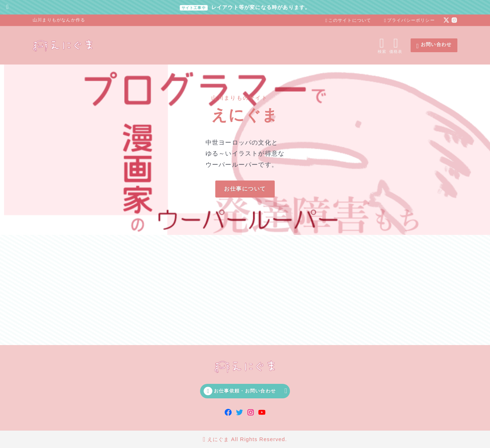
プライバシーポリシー (410, 20)
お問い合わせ (434, 46)
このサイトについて (348, 20)
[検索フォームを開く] (382, 45)
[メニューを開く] (397, 45)
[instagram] (454, 20)
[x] (446, 20)
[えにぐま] (63, 45)
